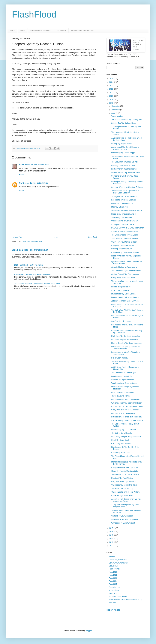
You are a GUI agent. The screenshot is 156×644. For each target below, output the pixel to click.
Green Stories (114, 587)
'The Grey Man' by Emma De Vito (124, 162)
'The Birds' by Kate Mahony (122, 489)
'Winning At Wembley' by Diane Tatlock (126, 210)
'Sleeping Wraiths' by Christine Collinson (127, 187)
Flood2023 (113, 578)
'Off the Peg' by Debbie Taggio (123, 153)
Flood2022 (113, 575)
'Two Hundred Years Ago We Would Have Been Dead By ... (125, 192)
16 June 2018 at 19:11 (40, 165)
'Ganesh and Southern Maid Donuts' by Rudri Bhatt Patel (37, 284)
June (114, 113)
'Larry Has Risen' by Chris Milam (124, 482)
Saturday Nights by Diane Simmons (125, 301)
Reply (22, 175)
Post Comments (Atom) (32, 242)
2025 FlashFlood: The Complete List (30, 250)
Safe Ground (114, 593)
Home (12, 31)
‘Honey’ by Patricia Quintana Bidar (125, 471)
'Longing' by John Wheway (122, 249)
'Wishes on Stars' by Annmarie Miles (125, 173)
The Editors (61, 31)
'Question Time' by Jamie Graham (124, 221)
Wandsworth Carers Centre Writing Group (125, 599)
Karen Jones (25, 165)
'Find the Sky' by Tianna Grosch (124, 430)
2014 (112, 539)
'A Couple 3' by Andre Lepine (122, 224)
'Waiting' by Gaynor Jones (121, 144)
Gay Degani (24, 183)
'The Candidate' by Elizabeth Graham (126, 271)
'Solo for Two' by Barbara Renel (124, 123)
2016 (112, 532)
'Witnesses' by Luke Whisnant (123, 523)
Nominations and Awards (82, 31)
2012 (112, 546)
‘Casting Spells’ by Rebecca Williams (126, 492)
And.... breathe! (117, 116)
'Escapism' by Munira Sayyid (122, 245)
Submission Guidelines (40, 31)
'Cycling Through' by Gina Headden (125, 274)
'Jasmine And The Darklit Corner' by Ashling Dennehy (125, 148)
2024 (112, 82)
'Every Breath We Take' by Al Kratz (125, 467)
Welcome (112, 603)
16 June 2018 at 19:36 (39, 183)
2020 (112, 96)
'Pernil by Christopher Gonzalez (124, 165)
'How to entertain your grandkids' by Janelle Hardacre (125, 348)
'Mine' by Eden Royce (120, 207)
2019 (112, 100)
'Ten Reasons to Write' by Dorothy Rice (127, 120)
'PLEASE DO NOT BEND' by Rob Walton (127, 228)
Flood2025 (113, 584)
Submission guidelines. (118, 596)
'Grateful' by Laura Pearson (122, 516)
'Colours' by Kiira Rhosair (121, 443)
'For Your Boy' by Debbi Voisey (123, 413)
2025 (112, 79)
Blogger (89, 631)
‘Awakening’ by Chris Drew (122, 217)
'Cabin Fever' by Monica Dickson (124, 242)
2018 (112, 103)
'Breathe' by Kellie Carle (121, 453)
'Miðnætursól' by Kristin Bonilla (123, 294)
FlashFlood (34, 14)
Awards (112, 557)
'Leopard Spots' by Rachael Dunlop (125, 297)
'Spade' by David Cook (120, 440)
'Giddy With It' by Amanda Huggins (125, 410)
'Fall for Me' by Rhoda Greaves (123, 200)
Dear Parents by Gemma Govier (124, 383)
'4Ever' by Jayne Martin (120, 396)
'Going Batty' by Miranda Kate (123, 278)
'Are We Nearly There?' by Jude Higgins (127, 420)
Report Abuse (113, 610)
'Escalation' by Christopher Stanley (125, 252)
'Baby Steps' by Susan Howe (122, 392)
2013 (112, 542)
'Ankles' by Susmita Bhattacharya (124, 231)
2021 (112, 93)
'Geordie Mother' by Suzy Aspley (124, 267)
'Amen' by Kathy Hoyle (120, 290)
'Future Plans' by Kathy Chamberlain (126, 399)
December (116, 106)
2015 (112, 535)
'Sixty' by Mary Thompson (121, 321)
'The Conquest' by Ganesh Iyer (123, 373)
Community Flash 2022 (118, 560)
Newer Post (17, 237)
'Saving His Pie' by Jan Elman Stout (125, 196)
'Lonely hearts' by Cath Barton (123, 376)
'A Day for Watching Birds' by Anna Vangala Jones (125, 506)
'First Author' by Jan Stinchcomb (124, 169)
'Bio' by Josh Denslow (120, 358)
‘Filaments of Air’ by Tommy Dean (124, 520)
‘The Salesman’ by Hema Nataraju (125, 238)
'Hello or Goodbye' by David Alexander (126, 343)
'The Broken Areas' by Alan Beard (124, 235)
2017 (112, 528)
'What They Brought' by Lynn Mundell (126, 437)
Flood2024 (113, 581)
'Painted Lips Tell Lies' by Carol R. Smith (127, 406)
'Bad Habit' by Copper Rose (122, 496)
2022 (112, 89)
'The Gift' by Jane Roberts (121, 433)
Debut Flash (114, 566)
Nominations (114, 590)
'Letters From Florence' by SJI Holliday (126, 417)
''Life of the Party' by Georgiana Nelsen (127, 403)
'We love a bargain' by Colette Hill (124, 340)
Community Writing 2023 (119, 563)
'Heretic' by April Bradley (121, 287)
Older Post (92, 237)
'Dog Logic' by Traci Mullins (122, 478)
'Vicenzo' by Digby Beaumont (123, 380)
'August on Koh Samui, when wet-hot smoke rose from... (126, 500)
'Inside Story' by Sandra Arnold (123, 214)
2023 (112, 86)
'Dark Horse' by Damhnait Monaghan (126, 336)
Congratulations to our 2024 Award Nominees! (33, 274)
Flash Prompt (114, 569)
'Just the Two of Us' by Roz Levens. (125, 474)
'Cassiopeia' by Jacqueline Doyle (124, 485)
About (22, 31)
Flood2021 (113, 572)
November (116, 110)
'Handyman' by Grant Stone (122, 203)
